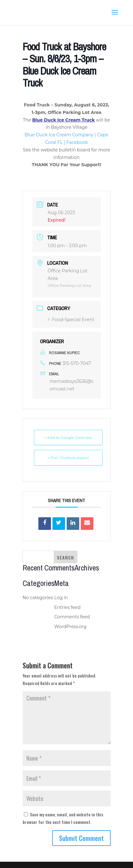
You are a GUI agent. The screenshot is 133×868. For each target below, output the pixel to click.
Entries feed (68, 607)
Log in (61, 598)
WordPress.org (70, 627)
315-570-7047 (77, 363)
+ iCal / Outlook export (68, 458)
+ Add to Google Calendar (68, 437)
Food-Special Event (71, 320)
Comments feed (72, 617)
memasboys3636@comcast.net (72, 385)
